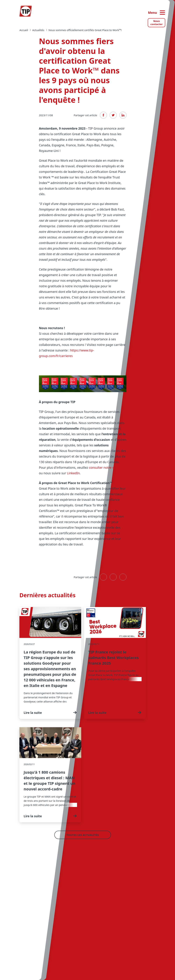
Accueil (24, 30)
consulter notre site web (107, 467)
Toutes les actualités (83, 835)
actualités (38, 30)
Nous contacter (156, 23)
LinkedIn (73, 473)
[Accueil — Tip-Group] (26, 11)
